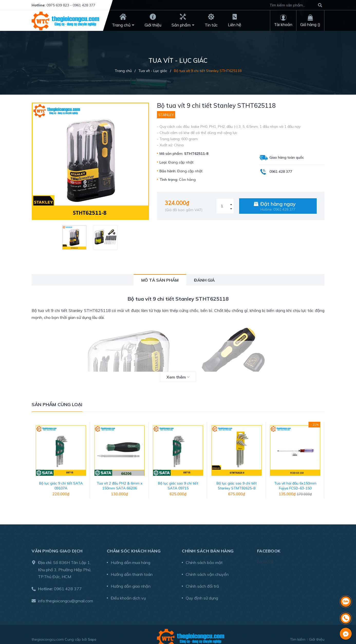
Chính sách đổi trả (202, 579)
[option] (75, 238)
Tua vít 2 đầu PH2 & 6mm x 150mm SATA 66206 (120, 478)
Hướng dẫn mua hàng (130, 555)
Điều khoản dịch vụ (128, 591)
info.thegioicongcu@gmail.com (65, 593)
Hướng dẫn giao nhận (131, 579)
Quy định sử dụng (202, 591)
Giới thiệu (317, 632)
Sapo (92, 632)
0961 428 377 (68, 581)
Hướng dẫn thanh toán (132, 567)
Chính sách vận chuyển (207, 567)
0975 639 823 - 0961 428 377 (71, 5)
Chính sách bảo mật (204, 555)
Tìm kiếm (298, 632)
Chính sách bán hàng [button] (208, 543)
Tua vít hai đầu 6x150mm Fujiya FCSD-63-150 (295, 478)
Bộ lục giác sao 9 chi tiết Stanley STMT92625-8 (237, 478)
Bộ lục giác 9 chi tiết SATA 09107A (61, 478)
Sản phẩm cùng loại (57, 404)
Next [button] (321, 459)
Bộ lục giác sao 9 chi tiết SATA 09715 (178, 478)
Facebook (265, 554)
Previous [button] (35, 459)
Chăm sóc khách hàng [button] (134, 543)
